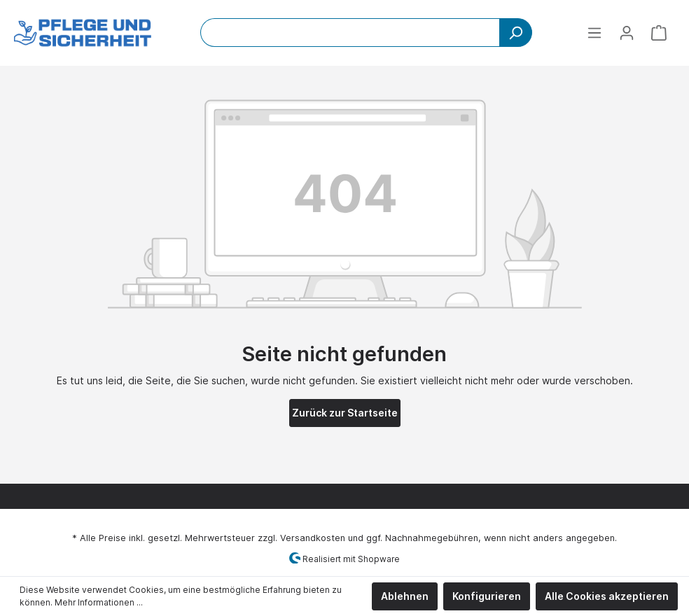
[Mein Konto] (627, 33)
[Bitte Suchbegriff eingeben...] (350, 33)
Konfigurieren (487, 596)
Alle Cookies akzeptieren (607, 596)
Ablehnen (405, 596)
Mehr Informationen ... (99, 602)
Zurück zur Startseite (345, 413)
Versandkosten (313, 538)
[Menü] (594, 33)
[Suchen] (516, 33)
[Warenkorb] (659, 33)
